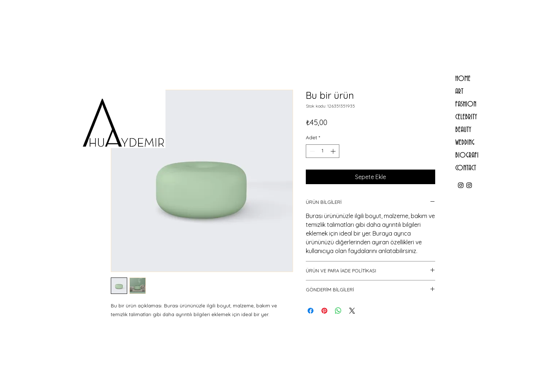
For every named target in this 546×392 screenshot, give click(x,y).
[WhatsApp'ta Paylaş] (338, 311)
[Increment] (334, 151)
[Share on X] (352, 311)
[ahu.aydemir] (461, 185)
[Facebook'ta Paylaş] (311, 311)
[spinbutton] (323, 151)
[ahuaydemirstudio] (469, 185)
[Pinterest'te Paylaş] (324, 311)
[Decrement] (311, 151)
